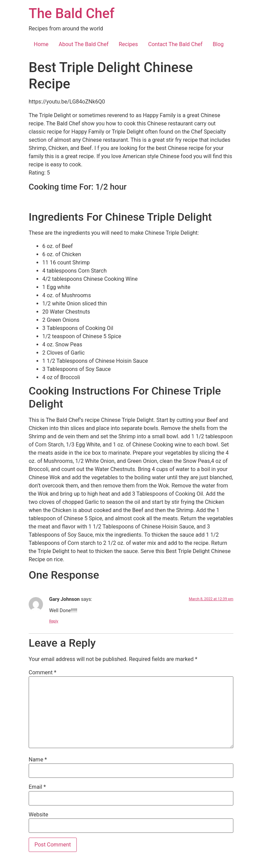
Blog (218, 44)
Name (38, 760)
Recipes (128, 44)
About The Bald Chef (84, 44)
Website (38, 815)
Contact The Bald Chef (175, 44)
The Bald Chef (71, 13)
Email (37, 787)
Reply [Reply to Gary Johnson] (54, 621)
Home (41, 44)
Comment (42, 673)
